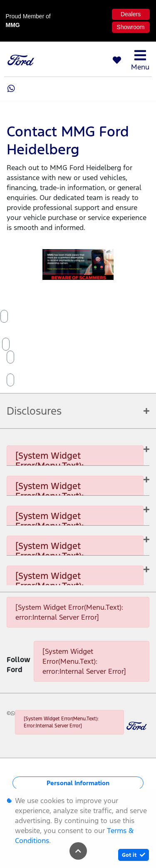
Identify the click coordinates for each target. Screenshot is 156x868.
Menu (140, 60)
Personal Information (78, 783)
